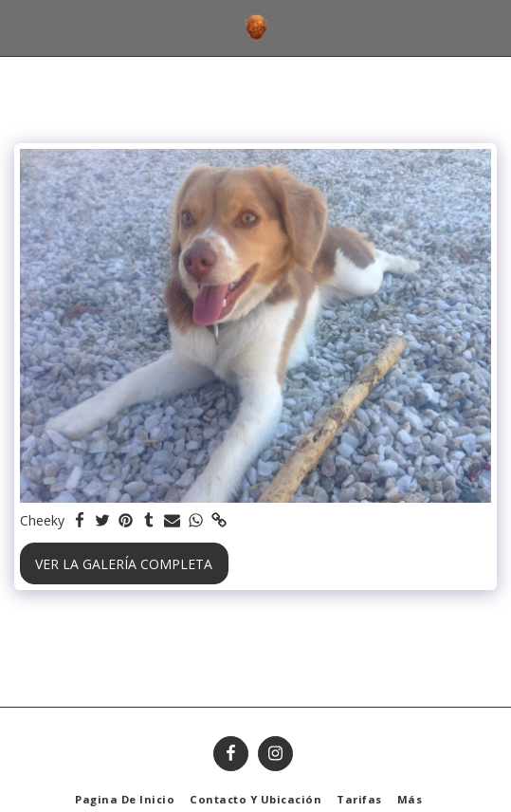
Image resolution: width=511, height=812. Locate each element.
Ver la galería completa (124, 564)
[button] (21, 27)
